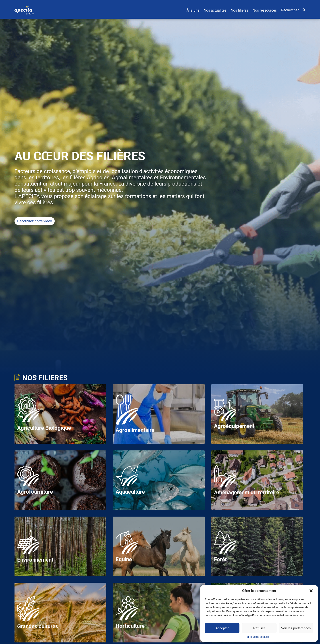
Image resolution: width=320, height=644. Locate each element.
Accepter (222, 628)
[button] (311, 591)
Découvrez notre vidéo (35, 221)
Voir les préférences (296, 628)
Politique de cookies (257, 637)
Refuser (259, 628)
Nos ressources (265, 10)
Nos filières (239, 10)
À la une (193, 10)
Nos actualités (215, 10)
